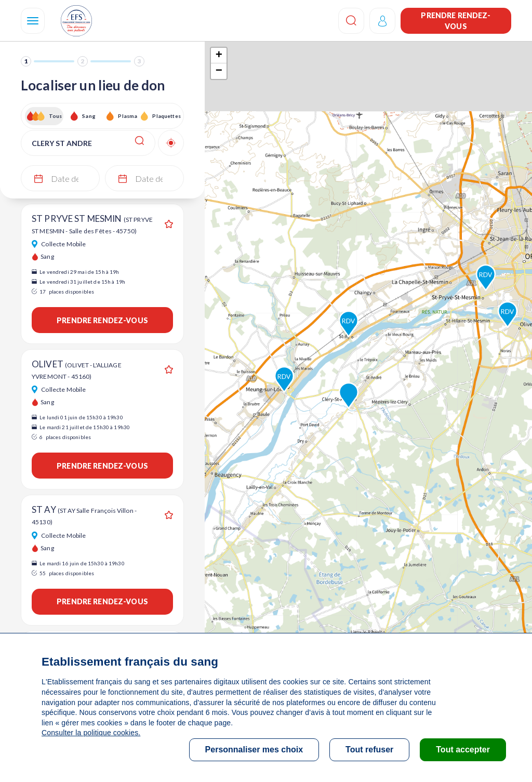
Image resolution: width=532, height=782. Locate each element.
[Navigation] (33, 21)
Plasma (128, 116)
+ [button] (219, 56)
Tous (56, 116)
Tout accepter (463, 750)
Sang (89, 116)
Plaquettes (166, 116)
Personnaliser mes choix (254, 750)
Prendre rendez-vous (456, 21)
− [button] (219, 71)
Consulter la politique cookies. (91, 733)
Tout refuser (369, 750)
